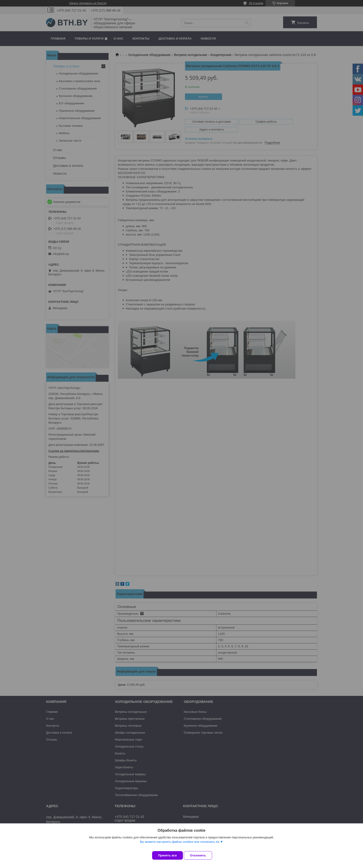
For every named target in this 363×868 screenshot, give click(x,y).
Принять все (167, 855)
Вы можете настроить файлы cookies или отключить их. (180, 845)
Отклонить (202, 855)
